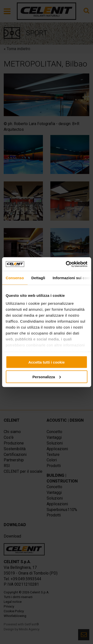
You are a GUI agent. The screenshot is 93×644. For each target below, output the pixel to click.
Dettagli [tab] (38, 278)
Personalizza (47, 377)
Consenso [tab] (15, 278)
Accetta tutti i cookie (46, 362)
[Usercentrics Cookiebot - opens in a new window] (66, 264)
